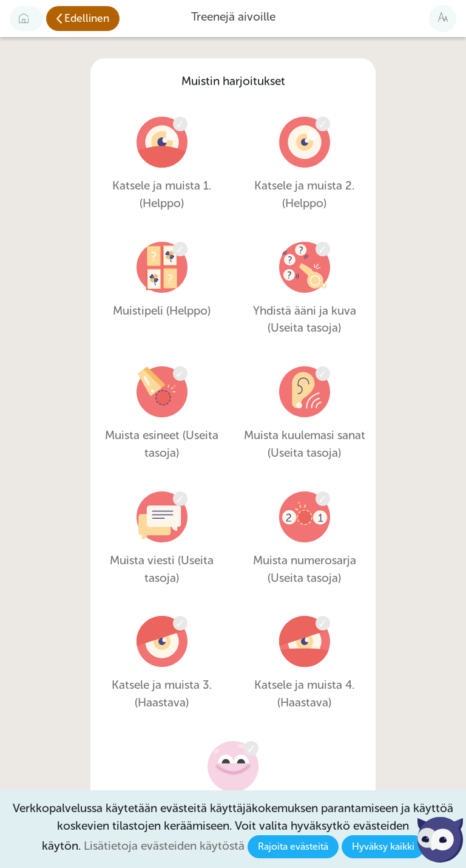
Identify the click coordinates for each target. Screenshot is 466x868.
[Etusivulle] (26, 18)
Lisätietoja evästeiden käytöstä (164, 846)
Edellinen (87, 18)
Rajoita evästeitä (293, 846)
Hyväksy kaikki (383, 846)
